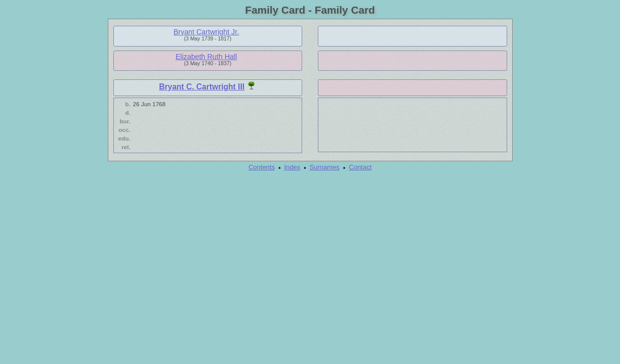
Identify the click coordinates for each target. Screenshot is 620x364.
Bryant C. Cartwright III (202, 87)
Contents (262, 167)
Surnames (325, 167)
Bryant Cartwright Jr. (206, 32)
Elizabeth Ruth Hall (206, 57)
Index (292, 167)
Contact (360, 167)
